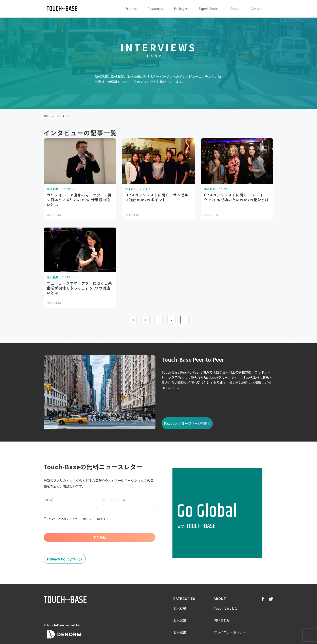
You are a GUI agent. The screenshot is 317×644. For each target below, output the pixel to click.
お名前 (49, 500)
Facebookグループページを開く (187, 423)
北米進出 (180, 632)
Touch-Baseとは (226, 608)
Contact (257, 8)
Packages (181, 8)
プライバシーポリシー (80, 519)
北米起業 (180, 620)
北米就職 (180, 608)
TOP (46, 116)
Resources (155, 8)
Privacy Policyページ (65, 559)
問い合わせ (222, 620)
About (235, 8)
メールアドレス (114, 500)
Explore (131, 8)
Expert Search (209, 8)
